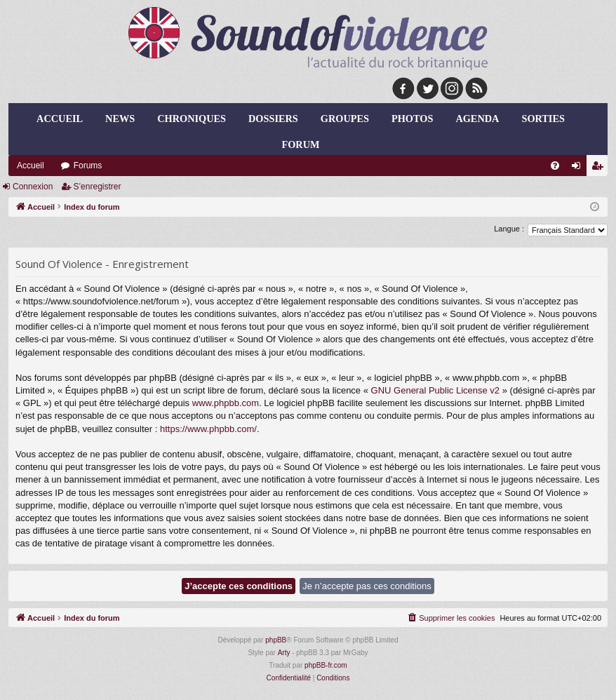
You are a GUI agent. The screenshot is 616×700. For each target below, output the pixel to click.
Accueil (60, 119)
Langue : (509, 229)
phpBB (276, 640)
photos (412, 119)
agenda (477, 119)
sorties (543, 119)
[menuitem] (555, 166)
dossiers (273, 119)
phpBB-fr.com (326, 665)
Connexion (33, 187)
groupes (345, 119)
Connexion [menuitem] (579, 168)
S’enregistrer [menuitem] (600, 168)
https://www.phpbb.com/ (208, 429)
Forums (88, 166)
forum (301, 144)
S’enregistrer (97, 187)
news (120, 119)
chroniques (192, 119)
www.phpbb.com (226, 403)
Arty (284, 653)
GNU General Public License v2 (436, 390)
